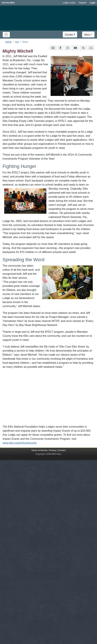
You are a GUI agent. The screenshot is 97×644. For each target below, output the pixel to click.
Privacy (53, 450)
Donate (70, 34)
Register (83, 3)
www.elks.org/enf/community (20, 443)
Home (8, 42)
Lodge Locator (69, 3)
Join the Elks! (8, 3)
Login (93, 3)
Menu (87, 34)
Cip (17, 42)
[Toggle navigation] (6, 35)
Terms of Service (39, 450)
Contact (62, 450)
